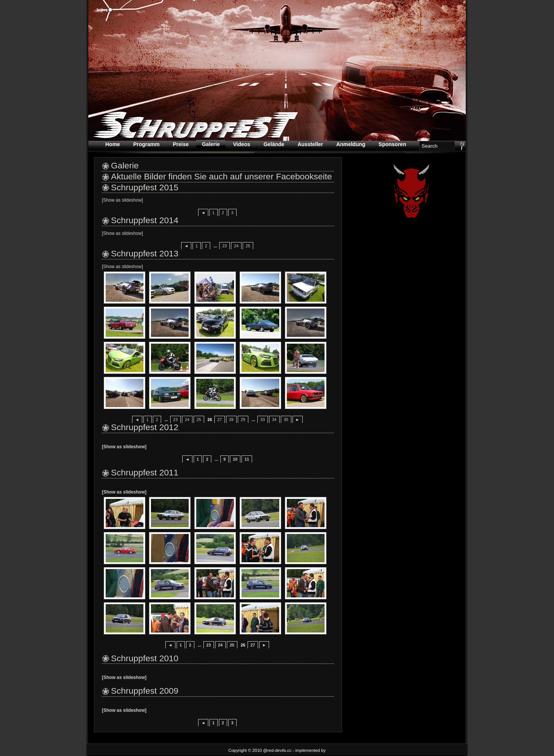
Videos (242, 144)
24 (236, 246)
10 (235, 459)
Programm (146, 144)
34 (274, 420)
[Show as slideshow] (122, 200)
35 (286, 420)
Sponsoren (392, 144)
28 (231, 420)
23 (225, 246)
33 (263, 420)
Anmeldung (351, 144)
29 (243, 420)
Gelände (274, 144)
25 (248, 246)
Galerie (211, 144)
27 (220, 420)
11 (247, 459)
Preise (181, 144)
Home (113, 144)
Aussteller (310, 144)
